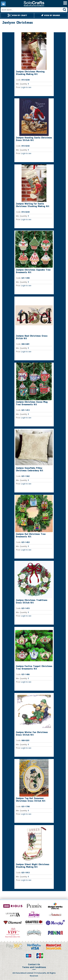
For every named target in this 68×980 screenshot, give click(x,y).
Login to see (26, 87)
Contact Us (34, 964)
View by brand (51, 15)
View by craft (17, 15)
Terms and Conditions (34, 967)
